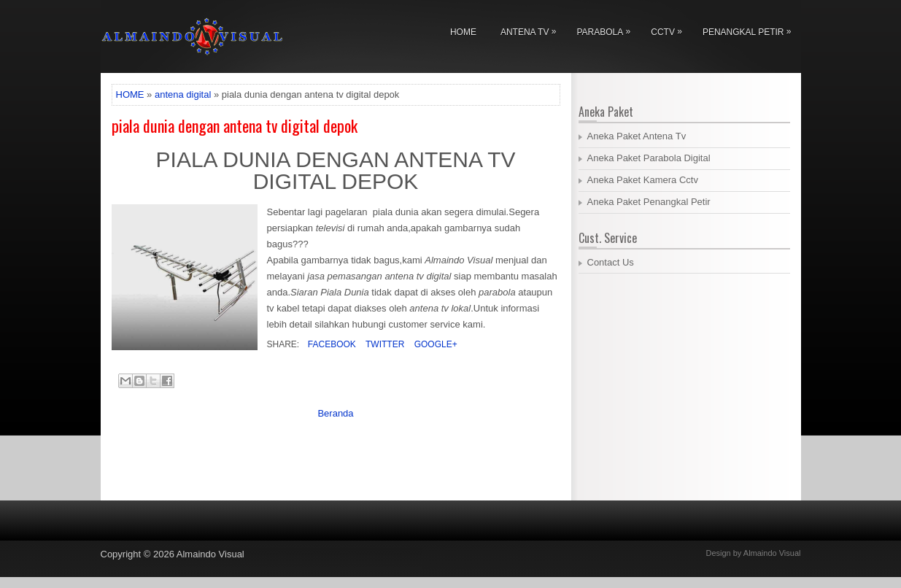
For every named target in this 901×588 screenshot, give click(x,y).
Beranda (335, 413)
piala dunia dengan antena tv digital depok (235, 125)
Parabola (607, 30)
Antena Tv (532, 30)
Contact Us (611, 262)
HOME (130, 94)
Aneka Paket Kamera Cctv (643, 180)
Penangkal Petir (751, 30)
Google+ (434, 344)
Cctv (670, 30)
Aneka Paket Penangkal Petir (649, 202)
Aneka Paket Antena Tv (637, 136)
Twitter (384, 344)
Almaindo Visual (210, 554)
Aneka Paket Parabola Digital (649, 158)
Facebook (331, 344)
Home (463, 32)
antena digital (183, 94)
